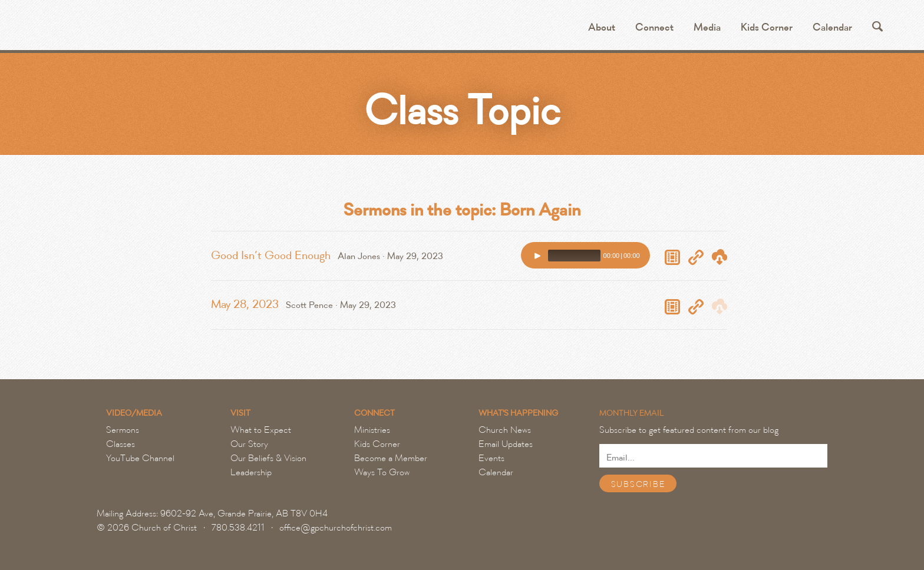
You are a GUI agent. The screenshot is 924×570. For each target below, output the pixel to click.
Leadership (251, 472)
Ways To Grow (382, 472)
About (602, 27)
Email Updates (506, 444)
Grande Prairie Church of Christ (177, 29)
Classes (121, 444)
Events (491, 458)
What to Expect (261, 430)
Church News (505, 430)
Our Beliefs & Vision (268, 458)
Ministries (372, 430)
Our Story (249, 444)
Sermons (123, 430)
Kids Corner (767, 27)
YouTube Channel (140, 458)
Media (707, 27)
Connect (654, 27)
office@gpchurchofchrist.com (336, 528)
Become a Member (391, 458)
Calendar (832, 27)
